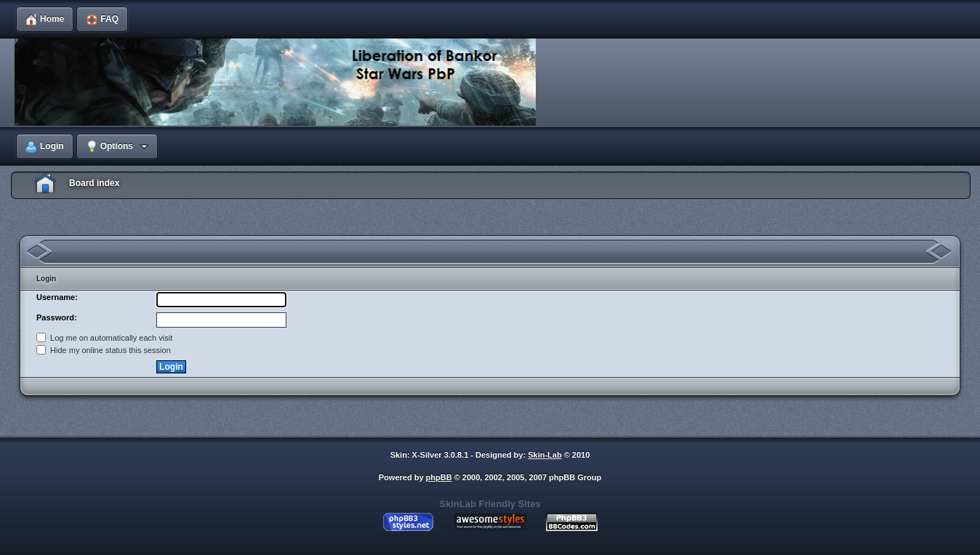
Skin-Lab (545, 455)
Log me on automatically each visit (104, 338)
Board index (94, 183)
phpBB (439, 477)
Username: (57, 297)
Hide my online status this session (104, 350)
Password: (57, 317)
